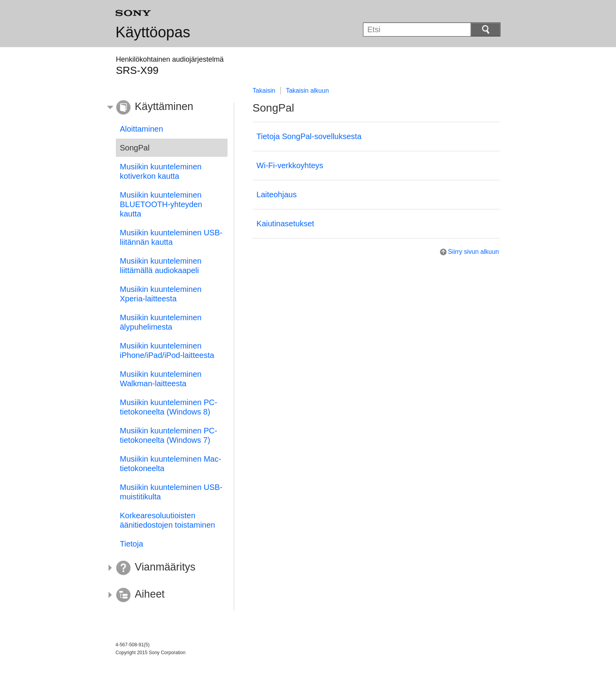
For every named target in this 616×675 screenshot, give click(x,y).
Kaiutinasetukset (285, 224)
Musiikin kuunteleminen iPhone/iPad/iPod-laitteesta (167, 350)
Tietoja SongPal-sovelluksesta (309, 136)
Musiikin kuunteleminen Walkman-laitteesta (161, 379)
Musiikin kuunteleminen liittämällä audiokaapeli (161, 266)
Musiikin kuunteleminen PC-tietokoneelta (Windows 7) (169, 435)
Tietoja (131, 544)
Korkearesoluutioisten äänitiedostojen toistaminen (167, 520)
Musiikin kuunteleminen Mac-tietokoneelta (170, 464)
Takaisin (264, 91)
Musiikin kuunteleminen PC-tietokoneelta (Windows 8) (169, 407)
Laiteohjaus (277, 194)
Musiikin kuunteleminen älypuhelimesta (161, 322)
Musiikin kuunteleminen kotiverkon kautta (161, 171)
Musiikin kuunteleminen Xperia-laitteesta (161, 294)
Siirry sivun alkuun (473, 252)
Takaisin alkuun (307, 91)
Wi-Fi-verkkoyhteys (290, 165)
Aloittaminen (141, 129)
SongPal (135, 148)
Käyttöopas (153, 32)
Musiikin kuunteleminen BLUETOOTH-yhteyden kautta (161, 204)
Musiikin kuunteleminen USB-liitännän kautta (171, 237)
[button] (166, 108)
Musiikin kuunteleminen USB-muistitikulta (171, 492)
